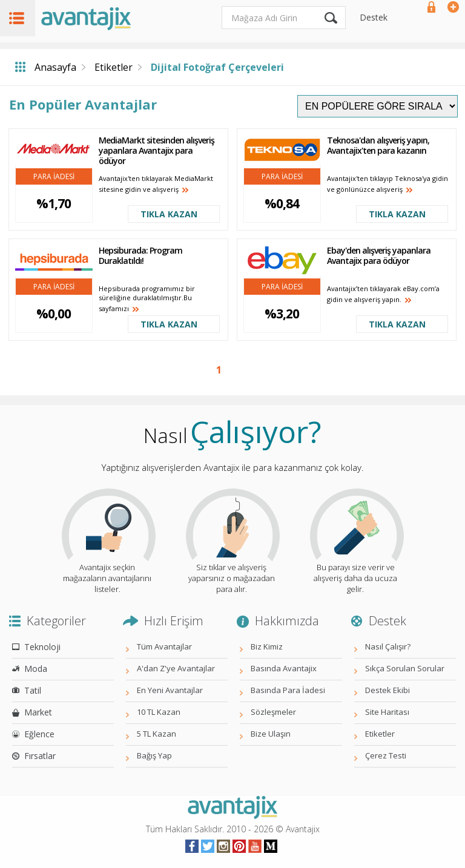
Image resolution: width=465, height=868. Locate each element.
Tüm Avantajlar (164, 646)
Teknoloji (42, 647)
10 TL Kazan (159, 712)
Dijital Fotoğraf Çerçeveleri (217, 67)
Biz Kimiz (267, 646)
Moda (36, 669)
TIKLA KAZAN (169, 214)
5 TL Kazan (157, 734)
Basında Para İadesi (288, 690)
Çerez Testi (386, 755)
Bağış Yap (154, 755)
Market (38, 712)
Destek (374, 17)
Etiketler (114, 67)
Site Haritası (387, 712)
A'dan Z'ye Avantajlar (176, 668)
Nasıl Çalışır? (388, 646)
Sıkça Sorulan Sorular (405, 668)
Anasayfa (55, 67)
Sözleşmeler (273, 712)
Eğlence (39, 734)
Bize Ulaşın (271, 734)
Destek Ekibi (387, 690)
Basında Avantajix (284, 668)
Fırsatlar (40, 756)
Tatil (33, 690)
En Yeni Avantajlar (170, 690)
